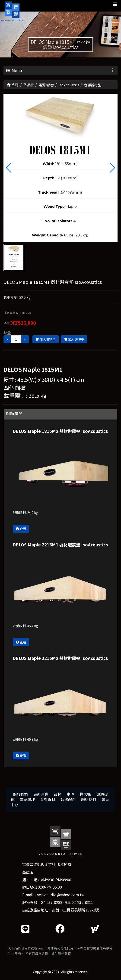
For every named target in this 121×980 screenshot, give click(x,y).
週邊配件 (68, 799)
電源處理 (27, 799)
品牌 (57, 794)
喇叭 (70, 794)
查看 (21, 529)
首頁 (13, 85)
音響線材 (48, 799)
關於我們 (20, 794)
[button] (112, 168)
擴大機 (85, 794)
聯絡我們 (89, 799)
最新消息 (41, 794)
